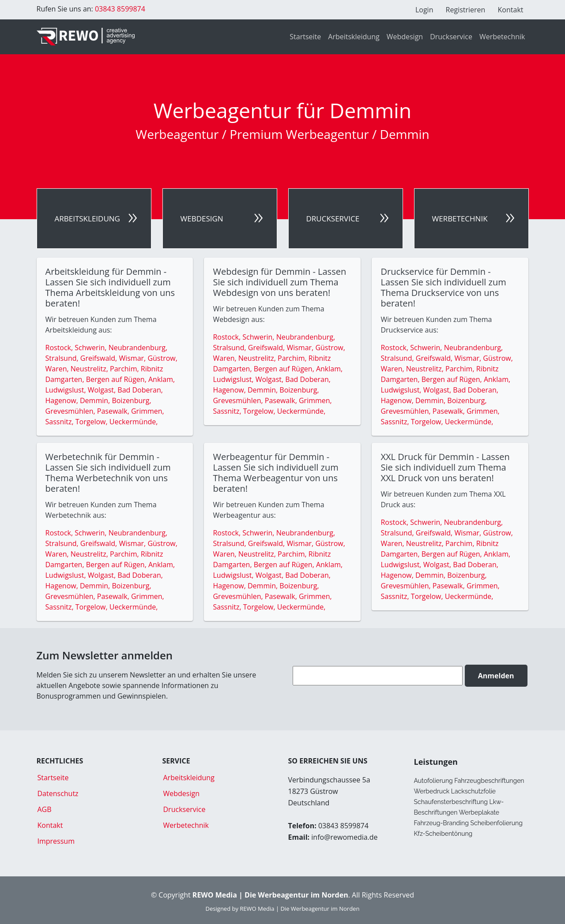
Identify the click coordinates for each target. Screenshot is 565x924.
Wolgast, (103, 390)
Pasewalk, (114, 411)
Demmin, (96, 400)
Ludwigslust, (67, 390)
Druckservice (451, 37)
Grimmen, (148, 411)
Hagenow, (63, 400)
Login (424, 10)
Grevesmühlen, (71, 411)
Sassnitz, (60, 422)
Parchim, (125, 369)
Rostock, (60, 348)
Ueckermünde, (134, 422)
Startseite (305, 37)
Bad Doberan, (140, 390)
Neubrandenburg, (138, 348)
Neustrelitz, (90, 369)
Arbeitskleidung (354, 37)
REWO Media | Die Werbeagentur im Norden (299, 909)
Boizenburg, (131, 400)
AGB (45, 809)
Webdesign (405, 37)
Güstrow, (162, 358)
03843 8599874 (119, 9)
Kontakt (511, 10)
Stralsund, (63, 358)
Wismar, (133, 358)
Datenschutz (58, 793)
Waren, (58, 369)
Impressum (56, 841)
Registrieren (466, 10)
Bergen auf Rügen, (117, 379)
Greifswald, (100, 358)
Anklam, (162, 379)
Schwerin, (91, 348)
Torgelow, (92, 422)
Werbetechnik (502, 37)
